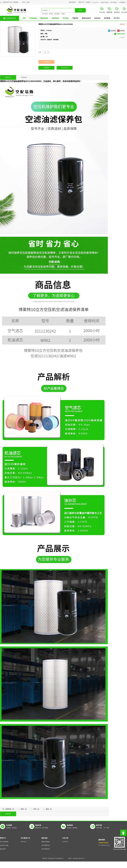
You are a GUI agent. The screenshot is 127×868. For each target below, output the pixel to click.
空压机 (51, 14)
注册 (28, 2)
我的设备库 (74, 2)
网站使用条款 (46, 842)
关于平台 (117, 18)
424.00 (50, 31)
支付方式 (23, 842)
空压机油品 (33, 18)
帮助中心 (3, 838)
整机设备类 (44, 18)
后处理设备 (55, 18)
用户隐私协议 (46, 849)
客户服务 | (115, 2)
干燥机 (63, 14)
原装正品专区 (86, 18)
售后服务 (57, 14)
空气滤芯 (45, 14)
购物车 (89, 2)
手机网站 (123, 2)
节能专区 (75, 18)
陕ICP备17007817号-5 (79, 858)
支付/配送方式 (25, 838)
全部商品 (45, 10)
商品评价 (24, 77)
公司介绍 (65, 838)
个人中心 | (97, 2)
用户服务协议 (46, 845)
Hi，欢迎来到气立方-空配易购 (9, 2)
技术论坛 (97, 18)
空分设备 (66, 18)
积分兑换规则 (4, 842)
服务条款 (45, 838)
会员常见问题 (4, 845)
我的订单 (81, 2)
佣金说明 (3, 849)
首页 (24, 18)
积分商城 (107, 18)
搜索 (80, 10)
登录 (24, 2)
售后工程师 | (106, 2)
